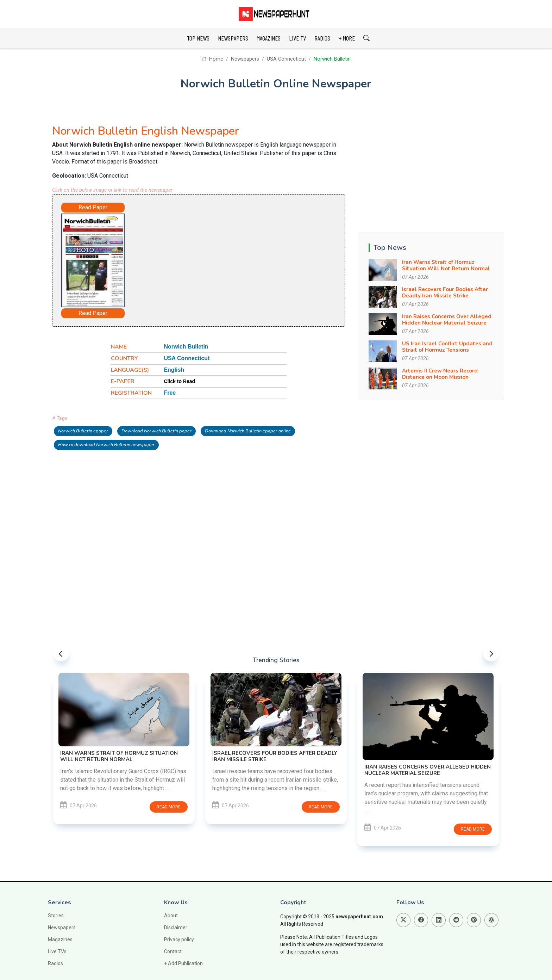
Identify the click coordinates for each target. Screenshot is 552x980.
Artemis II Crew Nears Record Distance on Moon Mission (440, 374)
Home (212, 59)
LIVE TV (297, 38)
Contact (173, 951)
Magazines (60, 939)
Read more (169, 807)
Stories (56, 916)
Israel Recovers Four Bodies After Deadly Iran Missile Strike (445, 292)
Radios (55, 963)
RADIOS (322, 38)
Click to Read (179, 381)
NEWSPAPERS (233, 38)
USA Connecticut (286, 59)
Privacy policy (179, 939)
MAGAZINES (269, 38)
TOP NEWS (198, 38)
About (171, 916)
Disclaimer (176, 927)
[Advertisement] (218, 259)
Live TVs (57, 951)
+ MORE (347, 38)
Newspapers (245, 59)
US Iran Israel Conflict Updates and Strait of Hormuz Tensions (447, 347)
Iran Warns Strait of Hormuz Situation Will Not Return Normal (446, 265)
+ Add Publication (183, 963)
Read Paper (93, 207)
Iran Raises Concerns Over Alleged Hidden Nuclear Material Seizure (447, 320)
